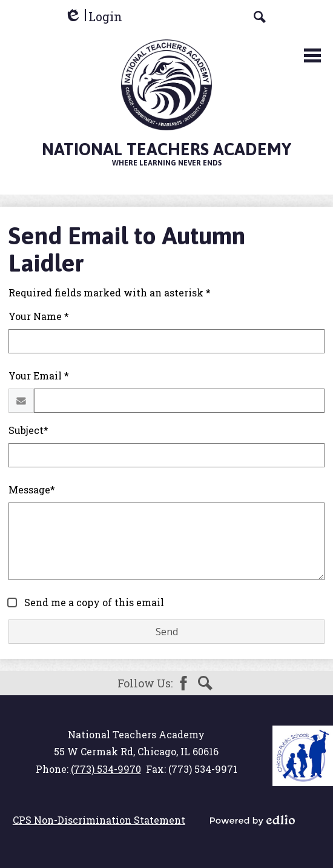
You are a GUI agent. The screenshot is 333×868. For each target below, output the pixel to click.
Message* (32, 489)
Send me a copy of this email (93, 602)
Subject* (28, 430)
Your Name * (39, 316)
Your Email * (39, 376)
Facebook (183, 683)
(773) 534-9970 (106, 769)
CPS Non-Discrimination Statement (99, 820)
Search (205, 683)
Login (93, 17)
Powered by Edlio (252, 820)
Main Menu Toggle (312, 55)
